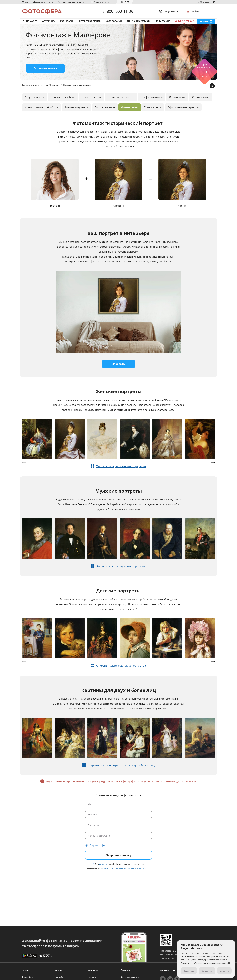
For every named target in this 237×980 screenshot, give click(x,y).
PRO (127, 2)
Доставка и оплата (43, 2)
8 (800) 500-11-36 (118, 11)
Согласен (224, 971)
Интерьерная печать (89, 21)
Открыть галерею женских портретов (121, 466)
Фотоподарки (114, 21)
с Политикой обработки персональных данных (123, 869)
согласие (104, 864)
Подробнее (189, 971)
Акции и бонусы (103, 2)
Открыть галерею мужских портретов (121, 566)
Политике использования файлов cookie (213, 963)
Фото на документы (76, 107)
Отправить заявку (118, 855)
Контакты (92, 977)
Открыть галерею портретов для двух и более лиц (121, 765)
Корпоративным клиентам (72, 2)
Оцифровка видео (152, 97)
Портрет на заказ (105, 107)
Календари (66, 21)
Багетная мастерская (139, 21)
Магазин (204, 21)
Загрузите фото (98, 845)
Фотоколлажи (177, 97)
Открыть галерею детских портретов (121, 666)
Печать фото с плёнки (121, 97)
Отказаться (207, 971)
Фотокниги (49, 21)
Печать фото (30, 21)
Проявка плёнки (92, 97)
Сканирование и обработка (42, 107)
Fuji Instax (59, 977)
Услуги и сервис (184, 21)
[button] (213, 462)
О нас (25, 2)
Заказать (118, 364)
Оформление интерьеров (183, 107)
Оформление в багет (63, 97)
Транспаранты (153, 107)
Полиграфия (163, 21)
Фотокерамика (201, 97)
